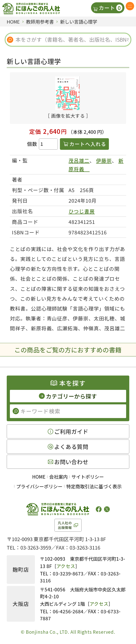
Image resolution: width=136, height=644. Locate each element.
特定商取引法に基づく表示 (94, 486)
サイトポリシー (88, 477)
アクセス (66, 566)
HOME (39, 477)
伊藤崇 (104, 161)
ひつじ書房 (82, 211)
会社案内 (58, 477)
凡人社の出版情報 (65, 525)
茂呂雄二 (79, 161)
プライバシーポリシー (39, 486)
